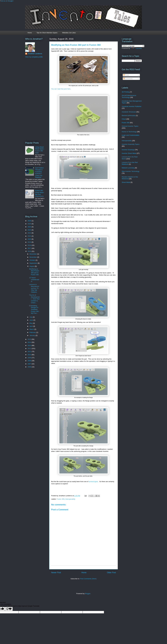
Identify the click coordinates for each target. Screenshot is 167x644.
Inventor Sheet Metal (129, 153)
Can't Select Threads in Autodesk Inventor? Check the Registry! (39, 173)
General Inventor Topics (130, 126)
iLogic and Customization (130, 135)
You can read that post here (61, 89)
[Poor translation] (9, 609)
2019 (30, 242)
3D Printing (126, 92)
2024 (30, 227)
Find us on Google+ (7, 1)
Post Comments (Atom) (88, 579)
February (33, 332)
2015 (30, 339)
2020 (30, 239)
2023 (30, 230)
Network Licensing (128, 168)
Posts (126, 75)
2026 (30, 221)
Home (30, 33)
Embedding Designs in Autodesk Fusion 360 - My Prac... (34, 309)
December (33, 254)
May (31, 323)
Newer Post (56, 573)
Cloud (124, 119)
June (31, 320)
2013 (30, 345)
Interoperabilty (70, 499)
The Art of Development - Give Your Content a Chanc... (34, 299)
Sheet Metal (126, 182)
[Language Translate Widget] (133, 46)
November (33, 257)
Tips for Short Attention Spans (47, 33)
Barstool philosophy (129, 115)
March (32, 329)
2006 (30, 367)
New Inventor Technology (131, 171)
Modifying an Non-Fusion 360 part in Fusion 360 (76, 45)
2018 (30, 245)
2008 (30, 361)
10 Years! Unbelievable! (34, 280)
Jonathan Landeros (35, 54)
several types (93, 482)
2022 (30, 233)
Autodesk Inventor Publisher (132, 106)
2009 (30, 358)
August (32, 266)
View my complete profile (34, 57)
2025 (30, 224)
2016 (30, 251)
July (31, 317)
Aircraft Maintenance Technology (129, 96)
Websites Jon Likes (69, 33)
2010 (30, 355)
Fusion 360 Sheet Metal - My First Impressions (40, 193)
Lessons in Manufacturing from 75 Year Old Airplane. (34, 288)
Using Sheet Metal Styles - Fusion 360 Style (40, 150)
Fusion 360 (61, 499)
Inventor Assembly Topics (131, 144)
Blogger (88, 594)
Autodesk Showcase (129, 112)
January (33, 335)
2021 (30, 236)
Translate (136, 48)
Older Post (111, 573)
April (31, 326)
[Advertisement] (35, 99)
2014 (30, 342)
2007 (30, 364)
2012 (30, 348)
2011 (30, 351)
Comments (128, 79)
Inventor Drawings (128, 150)
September (34, 263)
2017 (30, 248)
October (33, 260)
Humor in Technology (129, 132)
